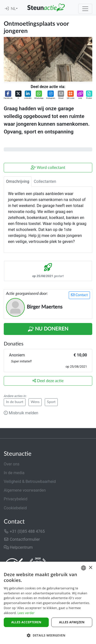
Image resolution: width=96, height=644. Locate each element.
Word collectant (48, 167)
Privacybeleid (15, 499)
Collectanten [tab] (45, 181)
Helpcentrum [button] (18, 547)
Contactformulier (22, 539)
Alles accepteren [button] (26, 622)
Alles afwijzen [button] (72, 622)
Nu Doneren (48, 329)
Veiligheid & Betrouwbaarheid (30, 482)
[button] (8, 95)
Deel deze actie (48, 381)
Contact (79, 295)
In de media (14, 473)
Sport (51, 402)
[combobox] (83, 568)
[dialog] (48, 603)
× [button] (90, 568)
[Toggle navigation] (85, 9)
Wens (35, 402)
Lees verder (26, 613)
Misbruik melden (21, 413)
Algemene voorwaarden (25, 490)
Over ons (12, 464)
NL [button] (13, 9)
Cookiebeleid (15, 508)
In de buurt (15, 402)
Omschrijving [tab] (18, 181)
